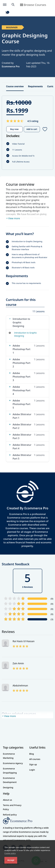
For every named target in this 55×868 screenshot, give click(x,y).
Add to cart (32, 129)
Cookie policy (10, 853)
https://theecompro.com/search (13, 5)
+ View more (13, 218)
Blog (32, 754)
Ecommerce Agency (13, 763)
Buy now (14, 129)
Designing (8, 787)
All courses (35, 759)
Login (32, 770)
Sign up (33, 764)
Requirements (35, 86)
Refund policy (10, 815)
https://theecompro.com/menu (6, 3)
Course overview (15, 86)
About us (7, 800)
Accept (11, 860)
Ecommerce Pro (11, 66)
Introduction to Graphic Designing (26, 334)
